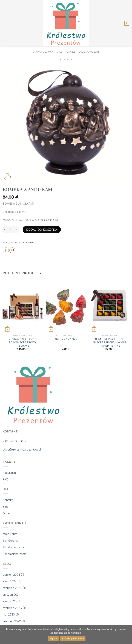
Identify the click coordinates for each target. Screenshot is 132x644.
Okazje (71, 52)
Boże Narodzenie (89, 52)
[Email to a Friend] (12, 250)
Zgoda (53, 638)
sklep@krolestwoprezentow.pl (22, 449)
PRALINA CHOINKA (66, 339)
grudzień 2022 (12, 621)
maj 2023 (9, 614)
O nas (6, 513)
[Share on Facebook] (6, 250)
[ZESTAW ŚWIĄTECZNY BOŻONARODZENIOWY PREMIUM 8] (23, 306)
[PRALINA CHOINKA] (66, 306)
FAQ (5, 479)
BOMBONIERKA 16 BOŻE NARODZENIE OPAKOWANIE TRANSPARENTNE (109, 342)
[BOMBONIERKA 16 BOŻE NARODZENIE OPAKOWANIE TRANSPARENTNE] (109, 306)
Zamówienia (10, 541)
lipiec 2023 (10, 601)
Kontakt (8, 500)
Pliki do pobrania (13, 547)
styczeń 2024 (12, 595)
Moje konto (10, 534)
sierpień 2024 (11, 575)
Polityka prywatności (73, 638)
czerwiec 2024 (12, 588)
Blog (6, 507)
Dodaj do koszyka (42, 230)
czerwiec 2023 (12, 608)
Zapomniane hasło (15, 554)
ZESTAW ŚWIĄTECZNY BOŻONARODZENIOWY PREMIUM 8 (23, 342)
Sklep (60, 52)
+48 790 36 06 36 (15, 441)
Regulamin (9, 473)
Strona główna (43, 52)
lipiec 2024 (10, 581)
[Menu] (5, 23)
